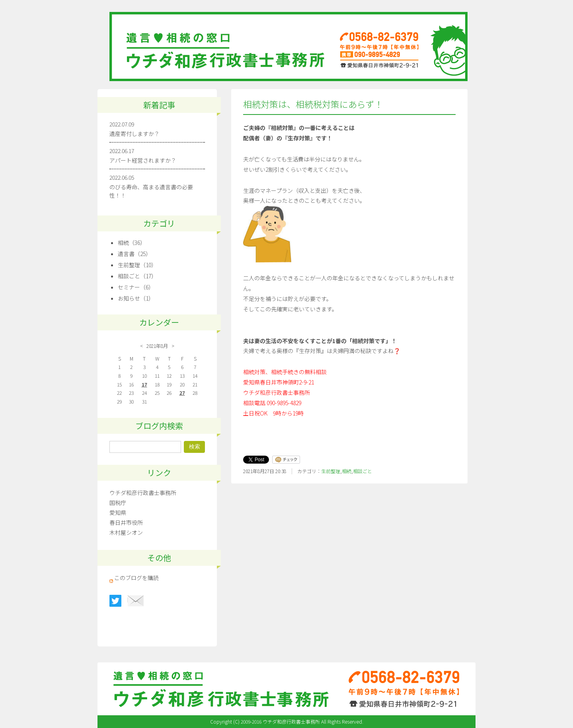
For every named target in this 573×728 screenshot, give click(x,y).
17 (144, 384)
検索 (195, 447)
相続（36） (132, 243)
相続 (347, 471)
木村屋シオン (126, 532)
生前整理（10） (137, 265)
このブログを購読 (136, 578)
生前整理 (331, 471)
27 (182, 393)
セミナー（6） (136, 287)
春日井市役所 (126, 522)
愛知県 (118, 513)
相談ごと (363, 471)
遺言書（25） (134, 254)
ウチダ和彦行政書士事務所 (143, 493)
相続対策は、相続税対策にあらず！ (313, 104)
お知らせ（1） (136, 298)
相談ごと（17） (137, 276)
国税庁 (118, 503)
